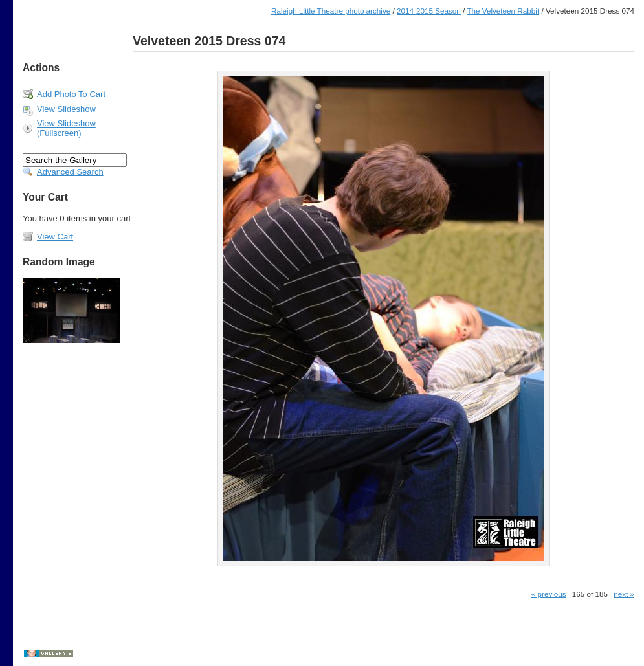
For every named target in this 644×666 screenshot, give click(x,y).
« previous (549, 594)
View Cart (55, 237)
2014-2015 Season (429, 11)
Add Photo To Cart (71, 94)
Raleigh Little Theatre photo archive (331, 11)
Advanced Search (70, 172)
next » (624, 594)
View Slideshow (66, 109)
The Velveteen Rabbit (503, 11)
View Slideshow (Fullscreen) (66, 128)
